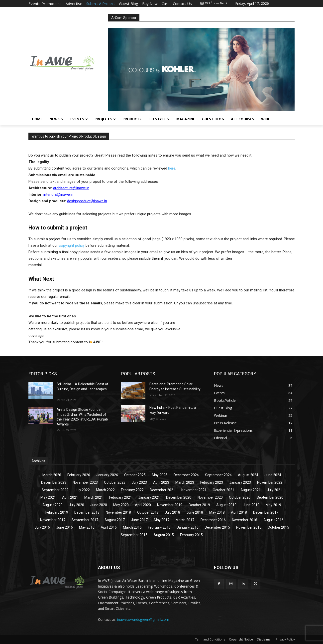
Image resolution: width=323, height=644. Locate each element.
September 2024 (218, 475)
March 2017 (185, 520)
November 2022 (270, 482)
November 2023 (85, 482)
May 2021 (48, 497)
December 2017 (266, 512)
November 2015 (249, 527)
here (172, 168)
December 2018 (87, 512)
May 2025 (160, 475)
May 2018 (217, 512)
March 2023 (185, 482)
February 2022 (132, 490)
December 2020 (179, 497)
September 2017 (85, 520)
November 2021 (194, 490)
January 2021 (149, 497)
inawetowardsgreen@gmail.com (143, 619)
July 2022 (82, 490)
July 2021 (274, 490)
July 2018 (172, 512)
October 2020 (240, 497)
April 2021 (70, 497)
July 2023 (139, 482)
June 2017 (139, 520)
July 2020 (76, 505)
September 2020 (270, 497)
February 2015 (191, 535)
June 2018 (195, 512)
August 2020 (53, 505)
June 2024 (273, 475)
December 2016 (213, 520)
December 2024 (186, 475)
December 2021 (162, 490)
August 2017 (115, 520)
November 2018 (118, 512)
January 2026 (107, 475)
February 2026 (79, 475)
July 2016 (42, 527)
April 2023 (161, 482)
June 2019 (251, 505)
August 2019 (226, 505)
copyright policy (72, 245)
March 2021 (94, 497)
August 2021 (251, 490)
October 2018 (148, 512)
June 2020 (99, 505)
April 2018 (239, 512)
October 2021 (223, 490)
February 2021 (121, 497)
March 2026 (52, 475)
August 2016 (273, 520)
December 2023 (54, 482)
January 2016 (188, 527)
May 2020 (121, 505)
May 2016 (87, 527)
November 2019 (170, 505)
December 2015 (217, 527)
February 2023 (212, 482)
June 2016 (64, 527)
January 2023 (240, 482)
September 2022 (55, 490)
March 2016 (132, 527)
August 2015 (164, 535)
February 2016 (159, 527)
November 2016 (245, 520)
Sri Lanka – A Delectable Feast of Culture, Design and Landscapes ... (83, 389)
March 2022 (105, 490)
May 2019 (273, 505)
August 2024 (248, 475)
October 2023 (115, 482)
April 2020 (143, 505)
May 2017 (162, 520)
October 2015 (278, 527)
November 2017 (53, 520)
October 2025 (135, 475)
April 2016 (109, 527)
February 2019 (57, 512)
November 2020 (210, 497)
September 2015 (134, 535)
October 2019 (199, 505)
